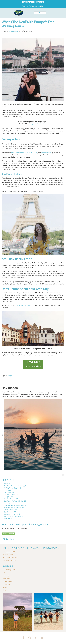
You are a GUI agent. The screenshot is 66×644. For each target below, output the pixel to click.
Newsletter (7, 587)
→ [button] (63, 435)
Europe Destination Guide (38, 124)
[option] (33, 435)
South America (10, 510)
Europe (9, 376)
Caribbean (9, 492)
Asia (7, 490)
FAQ (4, 573)
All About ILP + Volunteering (16, 486)
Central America (12, 495)
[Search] (63, 475)
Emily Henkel (14, 31)
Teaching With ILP (12, 514)
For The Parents (11, 499)
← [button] (3, 435)
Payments (6, 584)
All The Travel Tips (12, 488)
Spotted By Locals (31, 153)
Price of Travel (46, 153)
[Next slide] (61, 612)
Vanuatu (8, 518)
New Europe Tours (18, 153)
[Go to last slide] (5, 612)
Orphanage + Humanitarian (15, 505)
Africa (8, 484)
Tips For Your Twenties (14, 516)
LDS (7, 503)
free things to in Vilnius (25, 306)
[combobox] (32, 475)
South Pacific (10, 512)
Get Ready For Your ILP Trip (15, 501)
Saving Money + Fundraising (16, 508)
